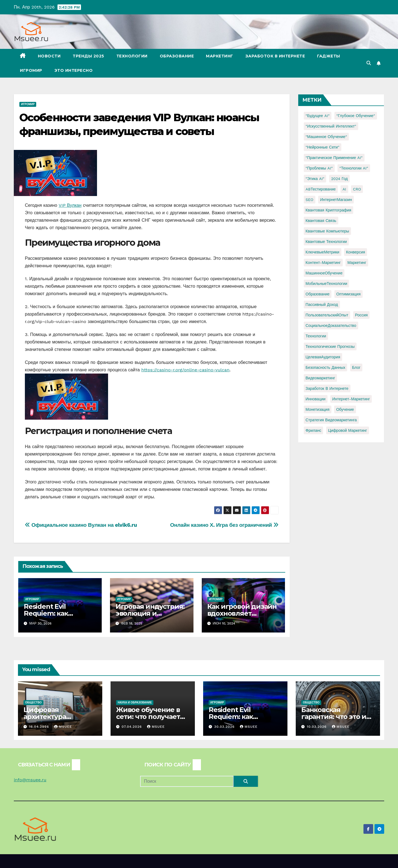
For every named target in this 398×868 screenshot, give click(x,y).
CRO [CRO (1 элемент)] (357, 189)
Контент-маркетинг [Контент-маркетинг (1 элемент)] (323, 263)
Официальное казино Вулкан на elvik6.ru (81, 525)
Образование (177, 56)
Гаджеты (329, 56)
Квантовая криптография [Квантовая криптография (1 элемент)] (328, 210)
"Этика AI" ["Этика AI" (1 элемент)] (315, 179)
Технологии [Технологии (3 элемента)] (316, 336)
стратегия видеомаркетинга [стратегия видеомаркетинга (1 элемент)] (331, 420)
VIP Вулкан (70, 205)
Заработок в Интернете (275, 56)
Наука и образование (135, 702)
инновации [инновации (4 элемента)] (316, 399)
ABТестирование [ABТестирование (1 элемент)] (321, 189)
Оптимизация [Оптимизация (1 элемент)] (349, 294)
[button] (369, 63)
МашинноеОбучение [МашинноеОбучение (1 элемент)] (324, 273)
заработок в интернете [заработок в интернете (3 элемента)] (327, 388)
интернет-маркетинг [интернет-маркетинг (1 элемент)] (351, 399)
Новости (49, 56)
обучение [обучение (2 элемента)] (345, 409)
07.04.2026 (132, 727)
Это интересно (74, 70)
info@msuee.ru (30, 780)
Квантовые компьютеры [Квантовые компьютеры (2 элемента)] (328, 231)
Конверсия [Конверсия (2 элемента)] (356, 252)
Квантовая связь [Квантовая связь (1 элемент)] (321, 221)
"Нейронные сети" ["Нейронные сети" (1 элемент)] (323, 147)
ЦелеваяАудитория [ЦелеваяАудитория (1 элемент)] (323, 357)
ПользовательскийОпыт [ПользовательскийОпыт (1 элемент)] (327, 315)
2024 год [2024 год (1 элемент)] (339, 179)
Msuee (63, 727)
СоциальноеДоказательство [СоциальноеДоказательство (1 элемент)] (331, 325)
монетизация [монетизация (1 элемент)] (318, 409)
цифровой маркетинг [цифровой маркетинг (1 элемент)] (348, 430)
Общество (33, 702)
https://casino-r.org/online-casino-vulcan (185, 370)
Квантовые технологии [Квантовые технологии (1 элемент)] (326, 242)
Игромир (31, 70)
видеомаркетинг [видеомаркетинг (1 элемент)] (320, 378)
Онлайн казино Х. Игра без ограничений (224, 525)
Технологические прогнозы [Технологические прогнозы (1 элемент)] (330, 346)
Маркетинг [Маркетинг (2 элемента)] (357, 263)
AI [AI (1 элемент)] (344, 189)
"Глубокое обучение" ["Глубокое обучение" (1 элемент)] (356, 116)
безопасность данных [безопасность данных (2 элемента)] (326, 367)
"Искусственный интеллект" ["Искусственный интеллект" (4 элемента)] (331, 126)
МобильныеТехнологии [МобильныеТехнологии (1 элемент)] (327, 284)
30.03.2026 (225, 727)
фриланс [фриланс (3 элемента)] (314, 430)
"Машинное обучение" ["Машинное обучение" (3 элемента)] (326, 137)
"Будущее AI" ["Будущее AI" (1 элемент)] (318, 116)
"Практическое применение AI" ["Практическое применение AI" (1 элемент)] (334, 158)
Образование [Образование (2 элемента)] (318, 294)
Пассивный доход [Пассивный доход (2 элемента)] (322, 305)
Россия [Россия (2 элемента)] (362, 315)
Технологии (132, 56)
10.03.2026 (317, 727)
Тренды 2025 (88, 56)
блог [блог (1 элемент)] (356, 367)
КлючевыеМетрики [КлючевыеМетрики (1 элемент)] (323, 252)
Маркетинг (220, 56)
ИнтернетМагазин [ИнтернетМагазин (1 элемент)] (336, 200)
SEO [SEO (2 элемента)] (310, 200)
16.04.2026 (40, 727)
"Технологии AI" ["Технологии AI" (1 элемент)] (354, 168)
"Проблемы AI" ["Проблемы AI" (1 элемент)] (319, 168)
